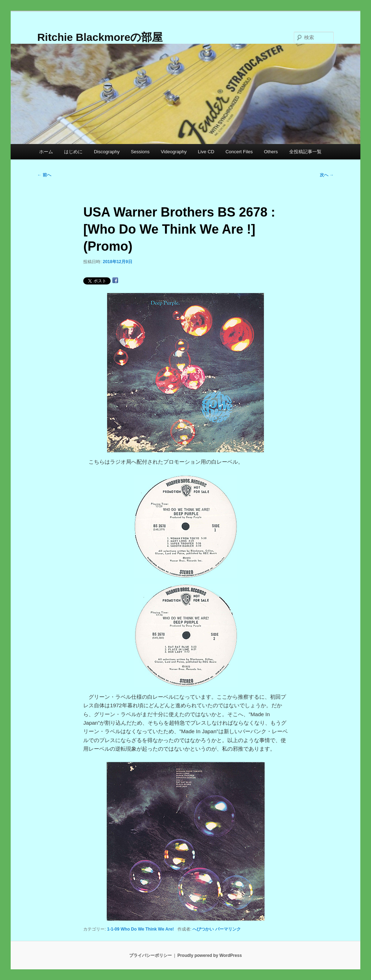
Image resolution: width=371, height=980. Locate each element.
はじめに (73, 152)
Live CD (206, 152)
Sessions (140, 152)
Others (271, 152)
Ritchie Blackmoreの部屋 (100, 37)
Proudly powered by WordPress (210, 955)
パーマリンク (228, 929)
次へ (327, 175)
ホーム (46, 152)
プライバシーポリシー (150, 955)
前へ (44, 175)
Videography (174, 152)
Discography (107, 152)
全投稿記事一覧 (305, 152)
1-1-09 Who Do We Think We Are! (141, 929)
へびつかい (203, 929)
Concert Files (239, 152)
